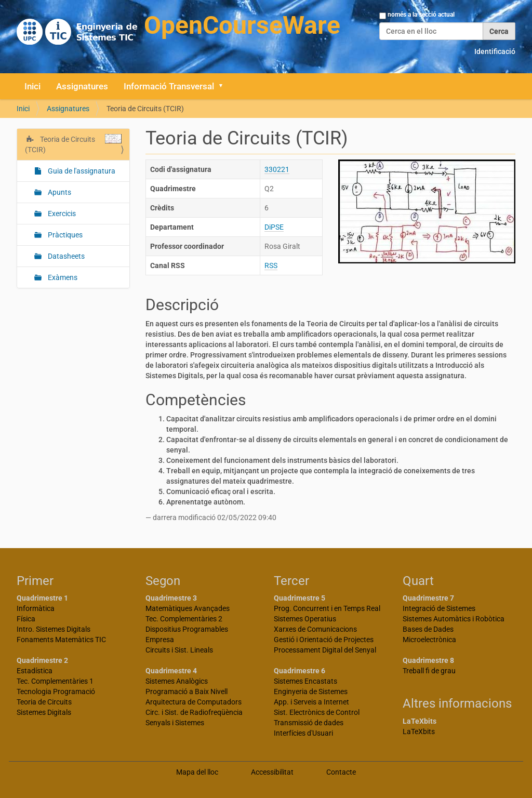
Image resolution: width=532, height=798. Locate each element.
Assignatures (82, 86)
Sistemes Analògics (177, 681)
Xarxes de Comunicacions (315, 629)
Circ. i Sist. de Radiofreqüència (194, 712)
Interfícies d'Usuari (303, 733)
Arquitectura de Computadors (194, 702)
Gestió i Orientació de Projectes (324, 640)
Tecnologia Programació (56, 691)
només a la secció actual (421, 15)
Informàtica (36, 608)
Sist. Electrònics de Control (317, 712)
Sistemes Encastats (305, 681)
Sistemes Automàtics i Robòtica (454, 619)
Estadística (35, 671)
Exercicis (61, 214)
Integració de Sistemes (439, 608)
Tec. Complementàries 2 (184, 619)
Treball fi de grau (429, 671)
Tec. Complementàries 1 (55, 681)
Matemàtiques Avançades (188, 608)
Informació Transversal (169, 86)
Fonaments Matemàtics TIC (61, 640)
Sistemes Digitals (44, 712)
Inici (32, 86)
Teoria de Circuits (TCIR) (73, 144)
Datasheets (65, 256)
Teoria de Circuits (44, 702)
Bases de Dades (428, 629)
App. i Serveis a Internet (311, 702)
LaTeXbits (419, 731)
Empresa (160, 640)
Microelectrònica (429, 640)
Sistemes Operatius (305, 619)
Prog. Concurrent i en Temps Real (327, 608)
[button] (224, 86)
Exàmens (62, 277)
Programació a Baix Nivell (187, 691)
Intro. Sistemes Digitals (54, 629)
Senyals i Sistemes (175, 723)
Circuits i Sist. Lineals (179, 650)
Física (26, 619)
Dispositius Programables (187, 629)
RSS (271, 265)
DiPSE (274, 227)
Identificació (495, 51)
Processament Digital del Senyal (325, 650)
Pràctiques (64, 235)
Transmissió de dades (309, 723)
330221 (277, 169)
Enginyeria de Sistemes (311, 691)
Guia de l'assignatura (81, 171)
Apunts (59, 192)
